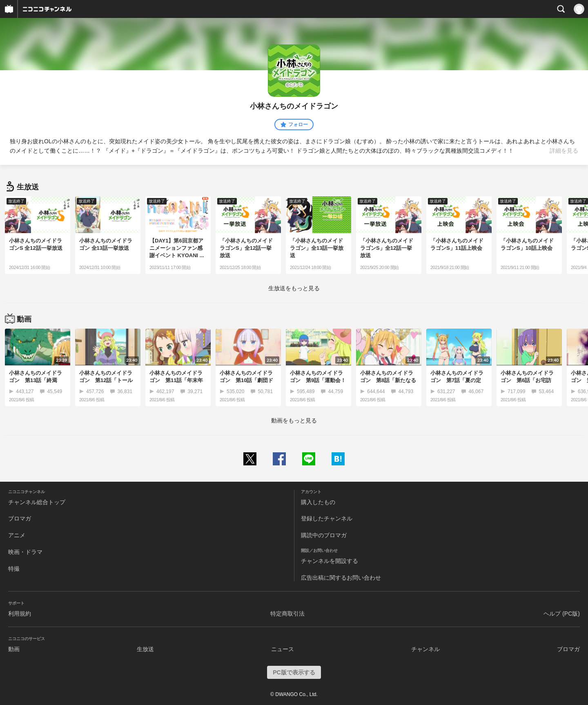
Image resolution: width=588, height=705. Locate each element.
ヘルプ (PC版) (562, 614)
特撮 (14, 569)
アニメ (17, 535)
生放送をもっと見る (294, 288)
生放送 (145, 649)
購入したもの (318, 502)
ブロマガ (20, 518)
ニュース (283, 649)
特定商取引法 (287, 614)
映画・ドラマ (25, 552)
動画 (14, 649)
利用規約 (20, 614)
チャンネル (425, 649)
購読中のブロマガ (324, 535)
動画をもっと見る (294, 420)
